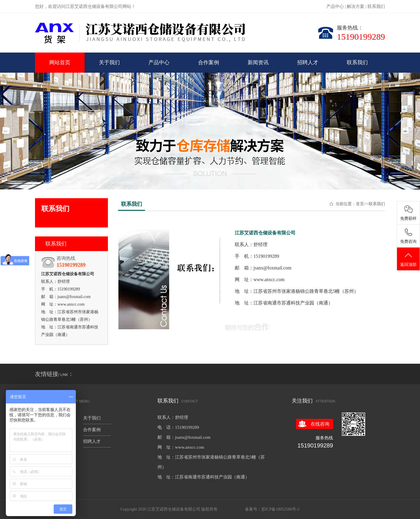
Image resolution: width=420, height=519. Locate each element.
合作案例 (209, 62)
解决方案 (356, 6)
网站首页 (60, 62)
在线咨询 (320, 424)
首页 (360, 204)
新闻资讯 (258, 62)
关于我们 (109, 62)
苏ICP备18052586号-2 (280, 509)
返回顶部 (408, 259)
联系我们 (376, 6)
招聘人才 (308, 62)
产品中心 (335, 6)
